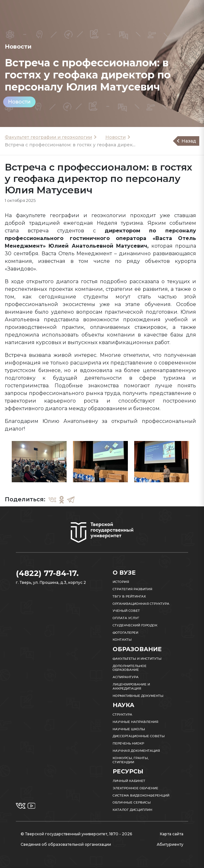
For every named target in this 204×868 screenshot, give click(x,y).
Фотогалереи (125, 633)
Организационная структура (141, 604)
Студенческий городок (135, 625)
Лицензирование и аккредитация (131, 686)
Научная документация (136, 751)
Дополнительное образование (130, 668)
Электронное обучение (135, 788)
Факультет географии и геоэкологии (48, 137)
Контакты (122, 640)
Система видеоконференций (141, 795)
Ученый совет (126, 611)
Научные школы (129, 729)
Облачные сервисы (132, 802)
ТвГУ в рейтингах (129, 596)
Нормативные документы (138, 696)
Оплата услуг (126, 618)
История (121, 582)
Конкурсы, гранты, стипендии (131, 760)
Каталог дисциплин (132, 810)
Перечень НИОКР (128, 743)
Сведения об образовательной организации (66, 844)
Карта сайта (172, 834)
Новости (19, 102)
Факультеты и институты (137, 659)
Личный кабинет (129, 781)
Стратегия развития (132, 589)
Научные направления (135, 722)
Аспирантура (126, 677)
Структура (122, 714)
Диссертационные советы (139, 736)
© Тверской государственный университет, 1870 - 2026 (76, 834)
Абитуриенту (170, 844)
